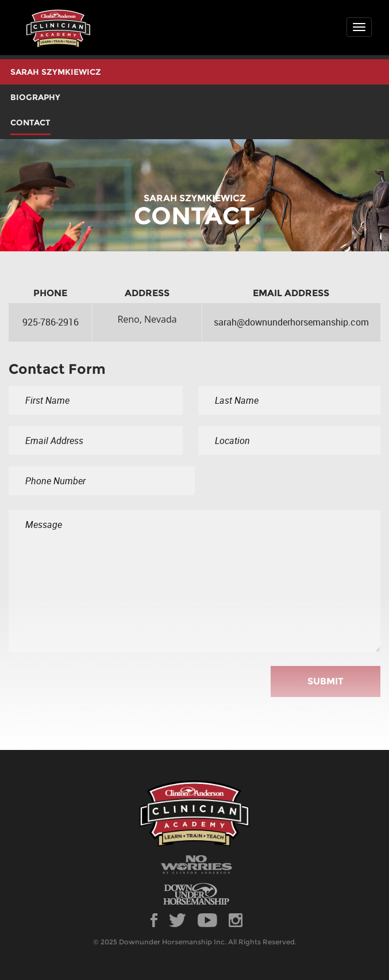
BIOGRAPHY (35, 97)
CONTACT (30, 122)
